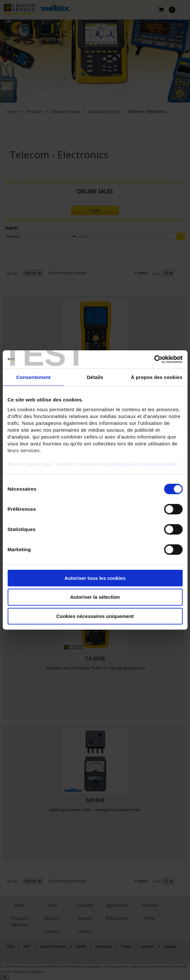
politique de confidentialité (144, 464)
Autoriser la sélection (95, 597)
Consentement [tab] (33, 377)
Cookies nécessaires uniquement (95, 616)
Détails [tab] (95, 377)
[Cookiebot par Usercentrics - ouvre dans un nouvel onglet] (154, 359)
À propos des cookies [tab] (157, 377)
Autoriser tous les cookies (95, 578)
